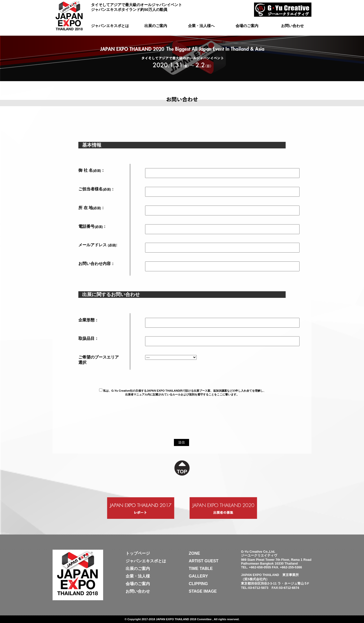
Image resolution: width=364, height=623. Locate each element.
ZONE (194, 553)
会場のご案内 (247, 26)
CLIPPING (198, 584)
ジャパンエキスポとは (110, 26)
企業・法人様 (138, 576)
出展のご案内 (156, 26)
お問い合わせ (292, 26)
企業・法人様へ (201, 26)
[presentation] (91, 429)
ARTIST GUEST (204, 561)
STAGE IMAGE (203, 591)
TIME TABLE (201, 569)
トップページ (138, 553)
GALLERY (198, 576)
